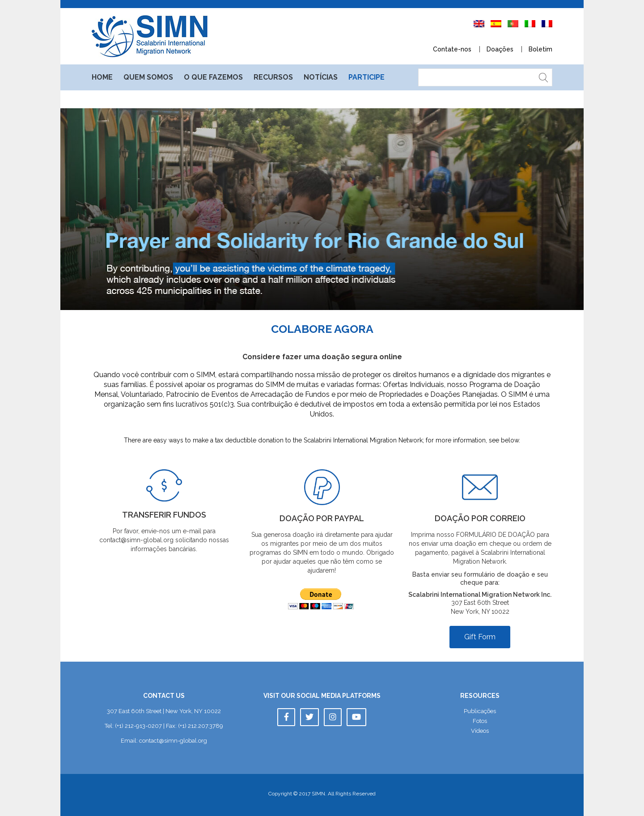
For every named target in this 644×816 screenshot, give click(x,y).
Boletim (540, 49)
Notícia (321, 77)
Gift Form (480, 637)
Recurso (273, 77)
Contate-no (452, 49)
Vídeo (480, 731)
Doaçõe (500, 49)
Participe (366, 77)
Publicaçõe (480, 711)
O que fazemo (213, 77)
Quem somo (148, 77)
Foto (480, 721)
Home (102, 77)
